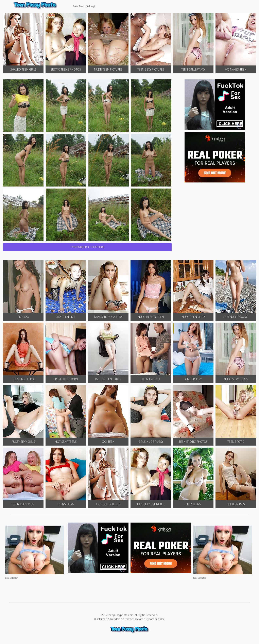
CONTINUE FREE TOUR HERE (87, 247)
